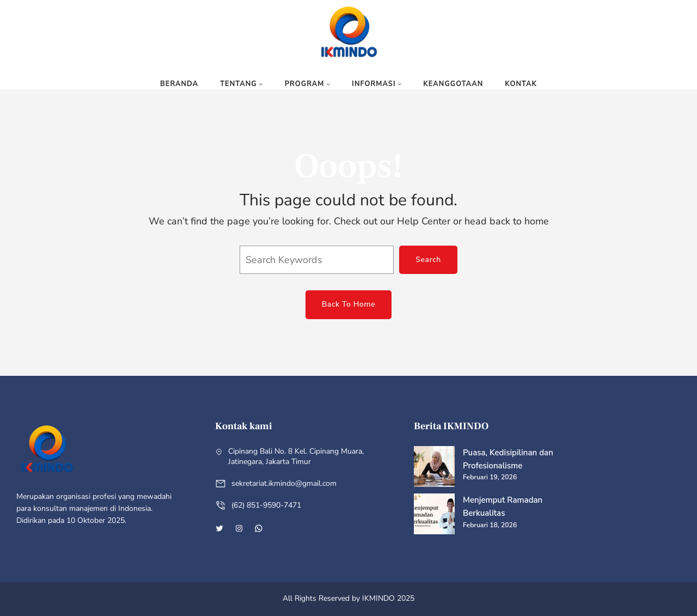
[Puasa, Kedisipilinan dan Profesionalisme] (434, 468)
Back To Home (349, 304)
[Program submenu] (328, 84)
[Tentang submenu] (261, 84)
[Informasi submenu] (400, 84)
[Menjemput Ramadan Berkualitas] (434, 516)
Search (428, 260)
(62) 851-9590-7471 (266, 505)
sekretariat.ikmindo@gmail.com (284, 483)
